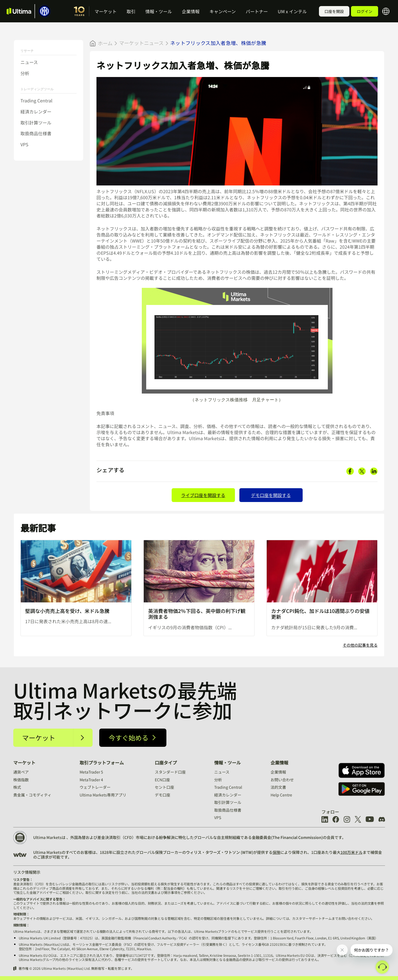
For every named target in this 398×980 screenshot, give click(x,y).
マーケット (106, 11)
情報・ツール (159, 11)
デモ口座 (163, 795)
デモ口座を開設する (271, 495)
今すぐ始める (129, 738)
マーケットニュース (141, 43)
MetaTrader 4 (91, 780)
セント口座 (164, 787)
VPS (24, 144)
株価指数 (21, 780)
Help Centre (281, 795)
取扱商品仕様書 (36, 133)
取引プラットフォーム (102, 763)
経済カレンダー (36, 111)
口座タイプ (166, 763)
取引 (131, 11)
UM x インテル (292, 11)
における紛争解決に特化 (165, 837)
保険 (276, 852)
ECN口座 (162, 780)
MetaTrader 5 (91, 772)
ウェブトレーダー (95, 787)
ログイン (365, 11)
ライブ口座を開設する (203, 495)
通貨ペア (21, 772)
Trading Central (36, 100)
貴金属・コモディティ (32, 795)
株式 (17, 787)
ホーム (105, 43)
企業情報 (191, 11)
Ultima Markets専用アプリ (103, 795)
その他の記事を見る (360, 645)
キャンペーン (223, 11)
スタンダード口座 (170, 772)
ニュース (29, 62)
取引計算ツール (36, 123)
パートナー (257, 11)
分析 (25, 73)
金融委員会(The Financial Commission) (287, 837)
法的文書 (278, 787)
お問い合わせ (282, 780)
